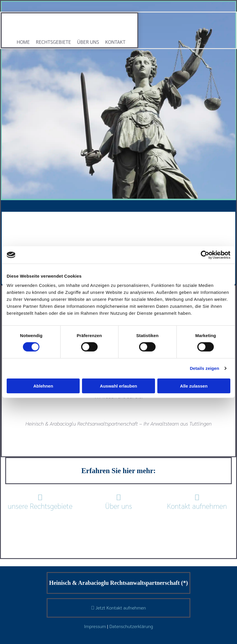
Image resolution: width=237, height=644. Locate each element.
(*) (184, 583)
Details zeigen (204, 368)
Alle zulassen (194, 386)
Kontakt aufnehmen (197, 501)
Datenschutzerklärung (131, 626)
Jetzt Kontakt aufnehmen (118, 608)
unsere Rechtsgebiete (40, 506)
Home (23, 42)
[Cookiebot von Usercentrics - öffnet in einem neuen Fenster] (205, 255)
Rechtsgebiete (53, 42)
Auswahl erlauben (118, 386)
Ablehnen (43, 386)
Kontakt (115, 42)
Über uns (88, 42)
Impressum (95, 626)
